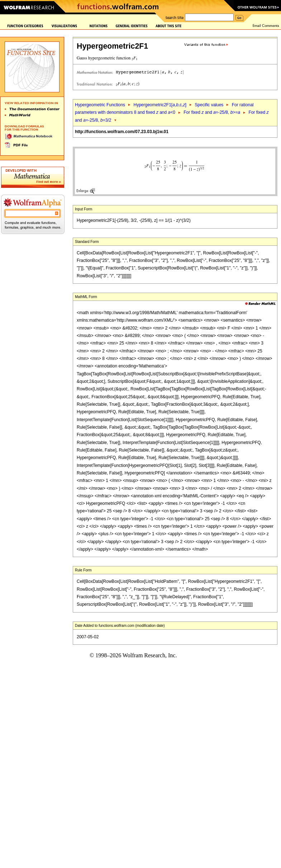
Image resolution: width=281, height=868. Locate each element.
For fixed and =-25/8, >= (212, 112)
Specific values (209, 105)
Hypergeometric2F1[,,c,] (160, 105)
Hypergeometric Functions (100, 105)
